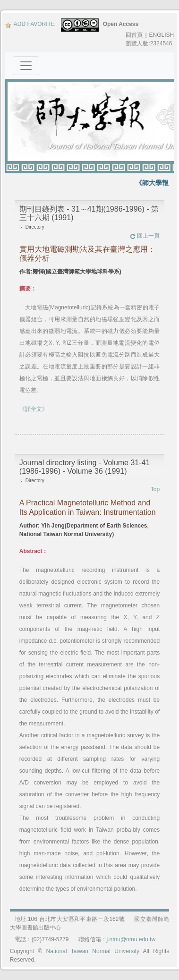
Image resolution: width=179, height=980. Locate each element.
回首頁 (134, 35)
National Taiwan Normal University (93, 951)
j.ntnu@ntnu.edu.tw (131, 939)
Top (155, 489)
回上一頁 (145, 236)
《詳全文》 (34, 409)
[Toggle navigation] (26, 66)
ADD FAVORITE (30, 24)
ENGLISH (162, 35)
